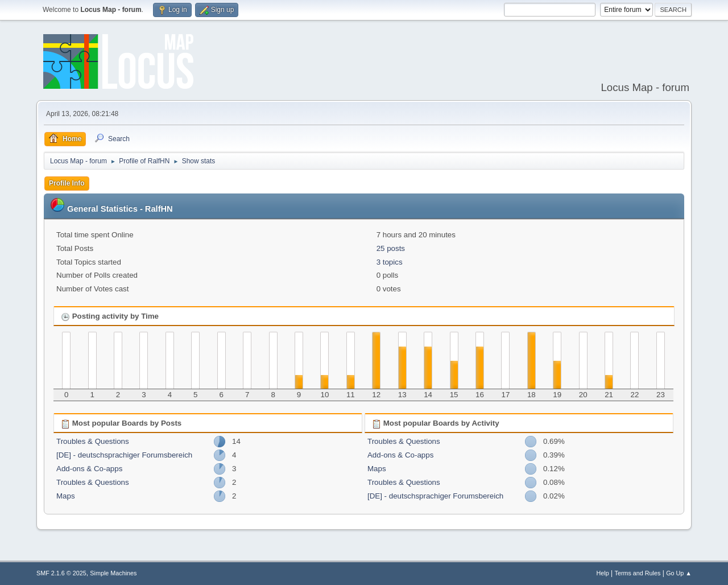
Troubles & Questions (93, 441)
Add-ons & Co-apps (89, 469)
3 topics (390, 262)
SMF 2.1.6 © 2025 (61, 573)
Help (603, 573)
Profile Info (67, 183)
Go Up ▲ (679, 573)
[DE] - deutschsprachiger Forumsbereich (124, 455)
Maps (66, 496)
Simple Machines (113, 573)
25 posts (391, 248)
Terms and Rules (638, 573)
